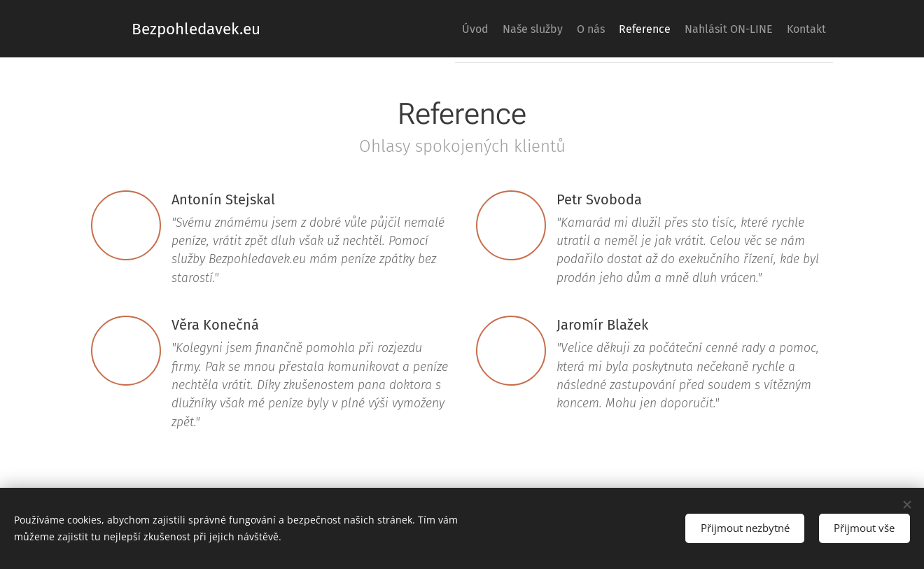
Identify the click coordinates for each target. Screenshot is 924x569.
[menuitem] (414, 29)
